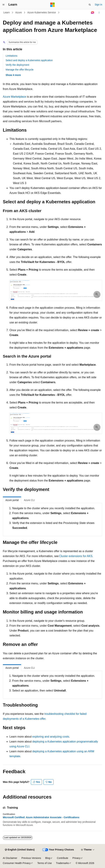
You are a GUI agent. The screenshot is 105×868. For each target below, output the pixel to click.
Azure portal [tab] (12, 500)
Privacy (76, 858)
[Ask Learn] (93, 13)
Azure (19, 12)
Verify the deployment (17, 65)
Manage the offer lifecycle (20, 70)
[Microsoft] (52, 5)
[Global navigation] (3, 5)
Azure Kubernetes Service (42, 12)
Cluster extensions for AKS (76, 556)
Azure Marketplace (14, 97)
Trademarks (62, 863)
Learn (7, 12)
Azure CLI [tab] (29, 500)
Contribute (63, 858)
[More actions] (99, 13)
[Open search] (90, 5)
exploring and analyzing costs (51, 737)
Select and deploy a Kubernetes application (29, 60)
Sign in (98, 5)
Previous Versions (31, 858)
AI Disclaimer (10, 858)
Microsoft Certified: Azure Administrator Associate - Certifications (41, 817)
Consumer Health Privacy (17, 863)
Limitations (11, 56)
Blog (48, 858)
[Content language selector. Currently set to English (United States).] (20, 850)
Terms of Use (44, 863)
